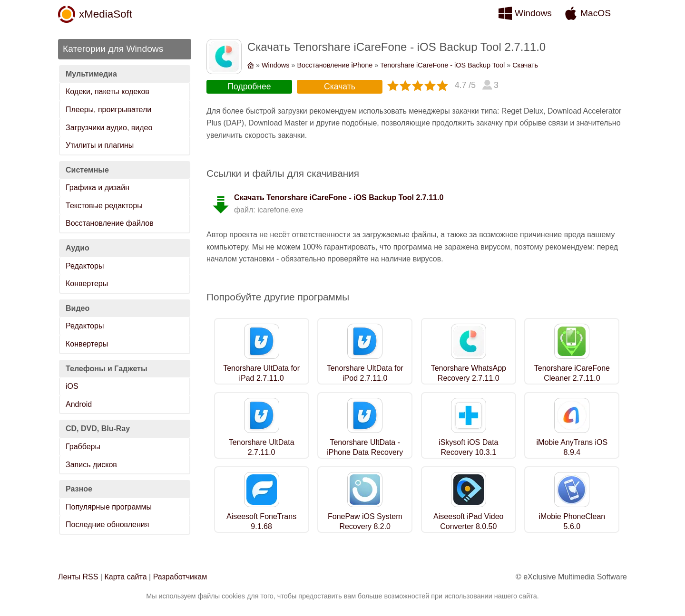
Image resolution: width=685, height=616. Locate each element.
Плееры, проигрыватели (108, 110)
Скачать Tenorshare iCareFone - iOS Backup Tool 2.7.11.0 (339, 197)
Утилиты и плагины (100, 145)
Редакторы (85, 266)
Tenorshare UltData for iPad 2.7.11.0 (261, 373)
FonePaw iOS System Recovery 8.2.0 (365, 521)
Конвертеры (87, 284)
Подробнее (249, 87)
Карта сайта (125, 577)
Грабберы (83, 447)
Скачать (525, 65)
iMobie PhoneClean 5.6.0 (572, 521)
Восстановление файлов (110, 223)
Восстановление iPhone (335, 65)
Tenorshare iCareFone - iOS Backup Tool (442, 65)
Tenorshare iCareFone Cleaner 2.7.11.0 (572, 373)
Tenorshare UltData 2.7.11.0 (262, 447)
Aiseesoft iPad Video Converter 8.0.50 (468, 521)
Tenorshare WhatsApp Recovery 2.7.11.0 (469, 373)
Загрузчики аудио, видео (109, 128)
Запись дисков (91, 465)
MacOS (596, 13)
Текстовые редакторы (104, 206)
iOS (72, 386)
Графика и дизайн (98, 188)
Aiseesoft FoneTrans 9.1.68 (261, 521)
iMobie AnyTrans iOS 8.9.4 (572, 447)
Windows (533, 13)
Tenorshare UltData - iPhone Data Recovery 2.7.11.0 (365, 452)
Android (79, 404)
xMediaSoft (106, 14)
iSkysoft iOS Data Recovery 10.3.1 (468, 447)
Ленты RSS (78, 577)
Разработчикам (180, 577)
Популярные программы (109, 507)
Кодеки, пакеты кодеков (108, 91)
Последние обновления (107, 525)
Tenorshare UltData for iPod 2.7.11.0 (365, 373)
